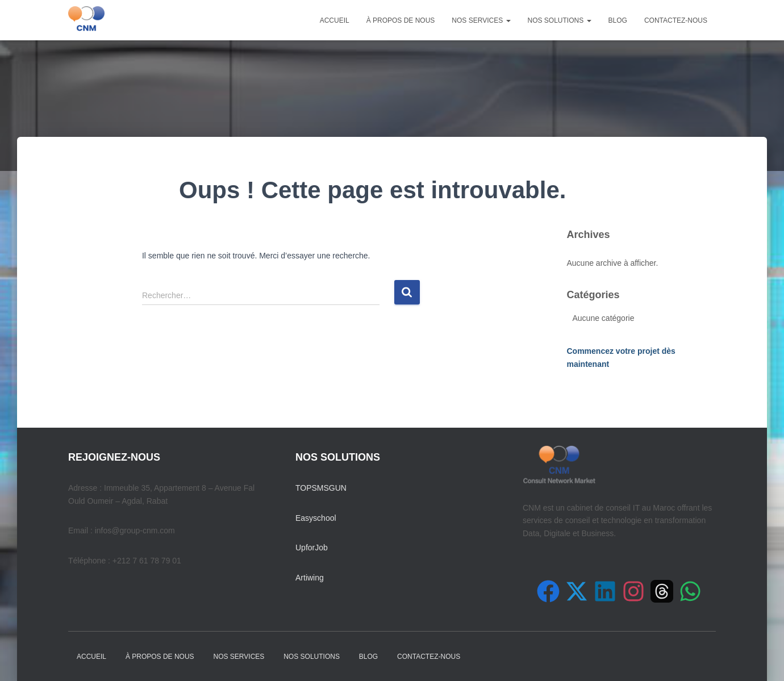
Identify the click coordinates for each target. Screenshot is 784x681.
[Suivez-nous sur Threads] (662, 591)
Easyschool (316, 518)
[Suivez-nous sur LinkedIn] (605, 591)
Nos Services (481, 20)
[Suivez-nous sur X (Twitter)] (577, 591)
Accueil (335, 20)
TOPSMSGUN (321, 488)
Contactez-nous (676, 20)
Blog (618, 20)
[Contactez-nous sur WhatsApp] (690, 591)
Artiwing (310, 578)
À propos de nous (401, 20)
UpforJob (312, 548)
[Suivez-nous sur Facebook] (548, 591)
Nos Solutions (560, 20)
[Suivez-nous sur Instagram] (633, 591)
